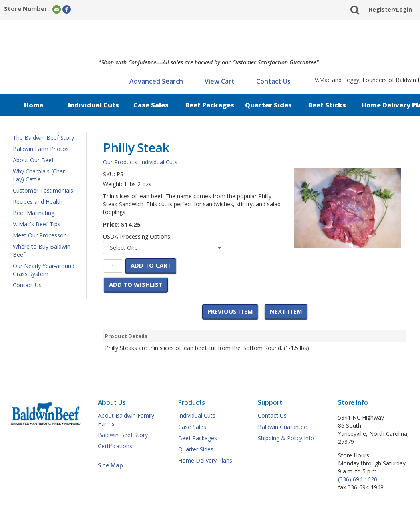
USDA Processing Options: (137, 236)
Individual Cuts (93, 105)
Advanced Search (156, 81)
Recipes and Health (38, 202)
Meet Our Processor (39, 235)
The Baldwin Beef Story (43, 138)
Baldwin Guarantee (282, 427)
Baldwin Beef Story (123, 435)
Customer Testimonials (43, 190)
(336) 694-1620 (358, 479)
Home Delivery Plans (205, 460)
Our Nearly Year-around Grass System (44, 270)
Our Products (120, 162)
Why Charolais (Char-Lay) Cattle (40, 175)
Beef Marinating (34, 213)
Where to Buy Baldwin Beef (42, 250)
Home (34, 105)
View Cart (220, 81)
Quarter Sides (268, 105)
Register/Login (390, 9)
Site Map (111, 465)
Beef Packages (210, 105)
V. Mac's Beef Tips (37, 224)
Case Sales (151, 105)
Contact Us (273, 81)
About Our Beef (33, 160)
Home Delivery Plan (388, 105)
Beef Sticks (327, 105)
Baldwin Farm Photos (41, 149)
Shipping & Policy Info (286, 438)
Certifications (115, 446)
